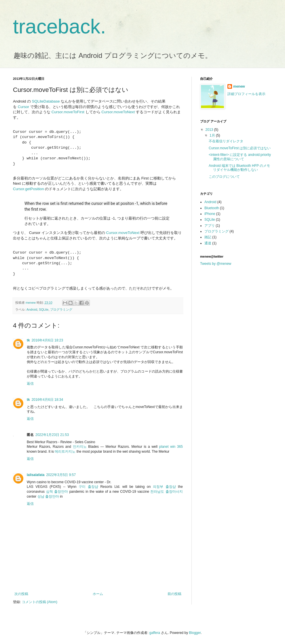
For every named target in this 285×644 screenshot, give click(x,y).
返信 (30, 384)
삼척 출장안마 (57, 492)
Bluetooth (212, 208)
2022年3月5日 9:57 (61, 475)
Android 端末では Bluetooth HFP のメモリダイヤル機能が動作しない (239, 168)
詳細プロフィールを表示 (246, 94)
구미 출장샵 (88, 487)
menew (239, 86)
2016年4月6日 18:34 (47, 400)
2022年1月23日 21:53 (52, 435)
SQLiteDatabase (46, 101)
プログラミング (61, 309)
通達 (208, 243)
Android (32, 309)
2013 (210, 130)
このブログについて (224, 177)
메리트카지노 (65, 452)
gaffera (155, 633)
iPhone (210, 214)
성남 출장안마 (48, 496)
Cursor (24, 107)
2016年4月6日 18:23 (47, 340)
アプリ (210, 226)
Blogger (195, 633)
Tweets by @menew (216, 264)
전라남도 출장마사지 (167, 492)
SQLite (44, 309)
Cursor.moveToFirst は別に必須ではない (240, 148)
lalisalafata (36, 475)
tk (28, 340)
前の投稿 (174, 594)
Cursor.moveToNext (118, 112)
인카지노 (80, 447)
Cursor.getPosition (29, 189)
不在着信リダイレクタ (226, 141)
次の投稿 (21, 594)
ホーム (98, 594)
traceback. (59, 27)
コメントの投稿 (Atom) (40, 602)
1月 (213, 135)
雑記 (208, 237)
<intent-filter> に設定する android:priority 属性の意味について (240, 157)
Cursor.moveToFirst (68, 112)
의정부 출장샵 (164, 487)
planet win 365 (171, 447)
